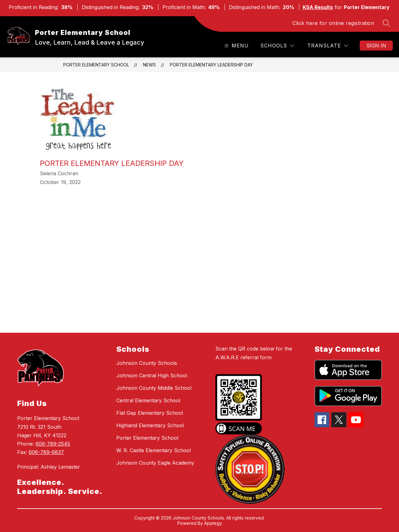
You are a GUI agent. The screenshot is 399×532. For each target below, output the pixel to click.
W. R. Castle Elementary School (154, 450)
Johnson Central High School (152, 375)
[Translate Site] (328, 46)
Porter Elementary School (96, 65)
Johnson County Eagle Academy (155, 463)
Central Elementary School (148, 400)
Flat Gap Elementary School (150, 413)
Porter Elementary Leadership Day (211, 65)
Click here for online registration (333, 23)
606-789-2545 (53, 444)
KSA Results (318, 7)
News (149, 65)
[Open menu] (236, 46)
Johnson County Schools (147, 363)
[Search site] (387, 23)
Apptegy (213, 523)
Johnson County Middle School (154, 388)
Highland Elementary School (150, 425)
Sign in (376, 46)
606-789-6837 (46, 452)
